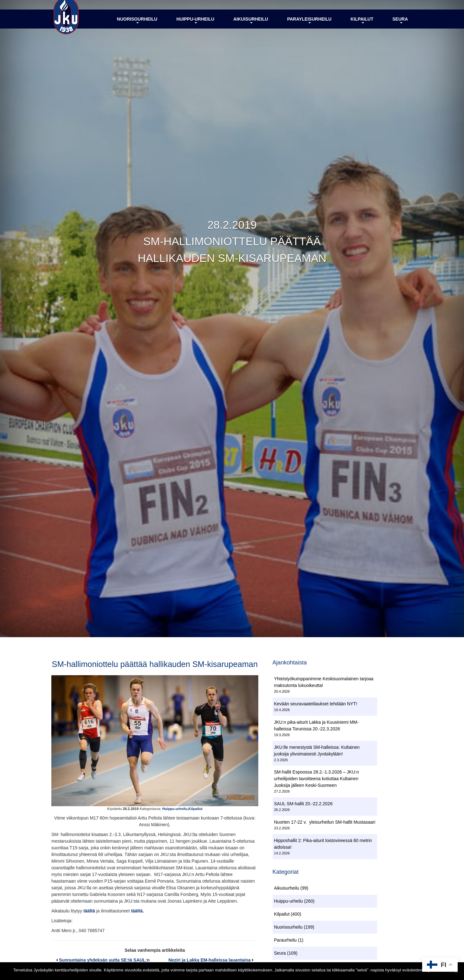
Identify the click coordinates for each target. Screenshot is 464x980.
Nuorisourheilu (137, 26)
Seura (400, 26)
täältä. (137, 924)
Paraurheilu (286, 942)
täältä (90, 924)
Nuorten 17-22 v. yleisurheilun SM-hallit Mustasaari (325, 823)
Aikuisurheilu (251, 26)
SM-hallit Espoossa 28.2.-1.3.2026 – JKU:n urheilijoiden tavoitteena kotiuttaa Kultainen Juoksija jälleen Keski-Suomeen (317, 780)
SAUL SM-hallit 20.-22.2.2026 (303, 805)
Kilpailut (362, 26)
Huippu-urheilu (195, 26)
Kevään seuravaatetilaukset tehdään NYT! (316, 705)
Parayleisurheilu (309, 26)
